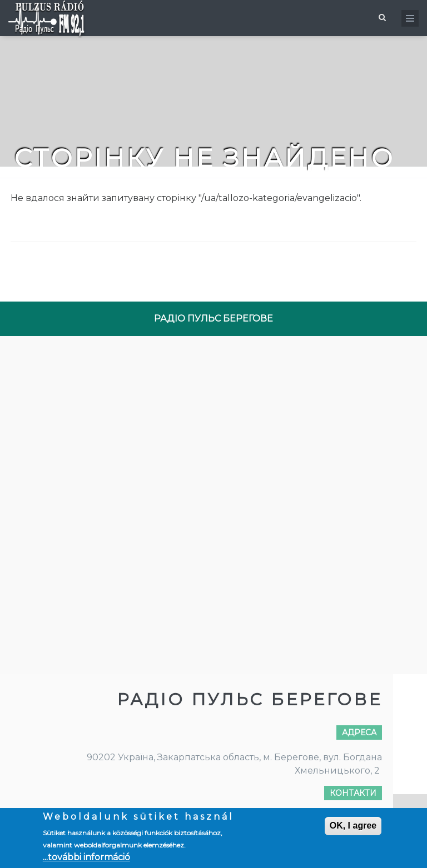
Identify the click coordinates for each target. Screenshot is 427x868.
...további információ (86, 857)
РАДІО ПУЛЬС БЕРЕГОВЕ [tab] (213, 318)
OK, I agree (353, 826)
